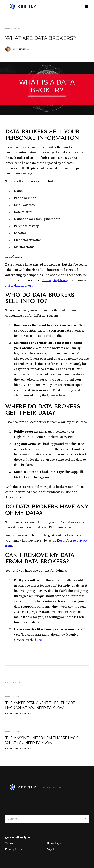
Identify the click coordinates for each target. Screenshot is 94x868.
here (62, 395)
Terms (9, 843)
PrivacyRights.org (55, 280)
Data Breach (12, 697)
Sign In (51, 849)
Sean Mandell (21, 49)
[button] (87, 6)
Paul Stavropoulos (20, 714)
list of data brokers (19, 286)
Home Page (54, 843)
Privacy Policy (14, 849)
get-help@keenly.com (19, 837)
